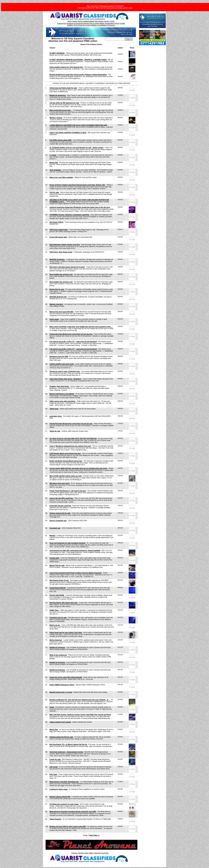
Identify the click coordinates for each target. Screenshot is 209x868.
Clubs (86, 853)
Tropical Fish (62, 23)
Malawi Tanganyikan (107, 23)
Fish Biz (81, 853)
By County (87, 25)
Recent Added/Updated (86, 21)
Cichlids (122, 23)
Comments (111, 25)
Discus (117, 23)
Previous (74, 853)
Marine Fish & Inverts (92, 23)
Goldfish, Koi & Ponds (75, 25)
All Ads (106, 21)
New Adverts (99, 21)
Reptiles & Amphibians (99, 25)
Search (75, 21)
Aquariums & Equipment (75, 23)
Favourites (105, 853)
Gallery (91, 853)
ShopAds (97, 853)
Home (70, 21)
